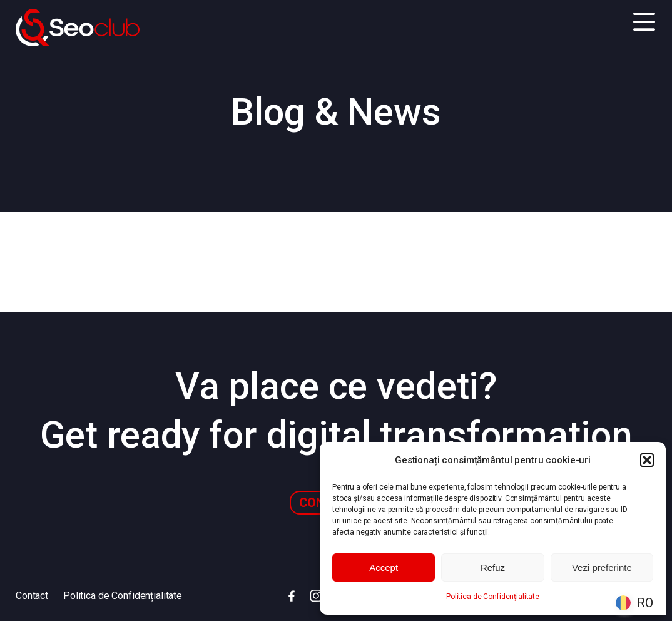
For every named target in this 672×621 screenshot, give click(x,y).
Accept (384, 567)
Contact (32, 596)
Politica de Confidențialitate (493, 597)
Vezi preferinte (602, 567)
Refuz (493, 567)
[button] (647, 460)
